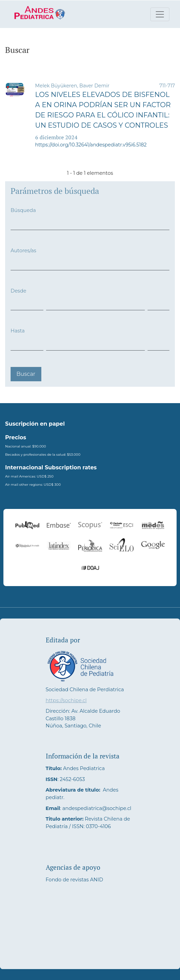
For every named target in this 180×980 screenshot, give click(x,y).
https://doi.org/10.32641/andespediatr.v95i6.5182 (91, 145)
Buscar (26, 374)
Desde (18, 291)
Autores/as (23, 251)
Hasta (18, 331)
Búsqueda (23, 210)
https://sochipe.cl (66, 700)
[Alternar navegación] (160, 14)
